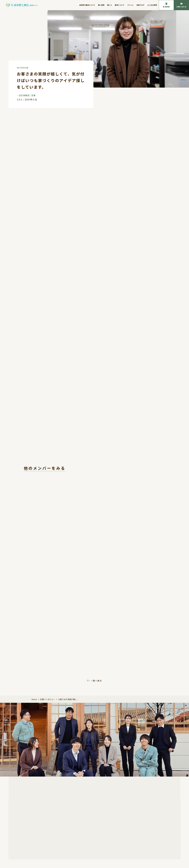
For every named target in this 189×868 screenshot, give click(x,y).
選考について (120, 5)
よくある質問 (152, 5)
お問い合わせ (181, 7)
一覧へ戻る (96, 681)
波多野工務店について (87, 5)
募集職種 (166, 7)
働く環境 (101, 5)
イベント (130, 5)
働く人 (110, 5)
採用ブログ (140, 5)
